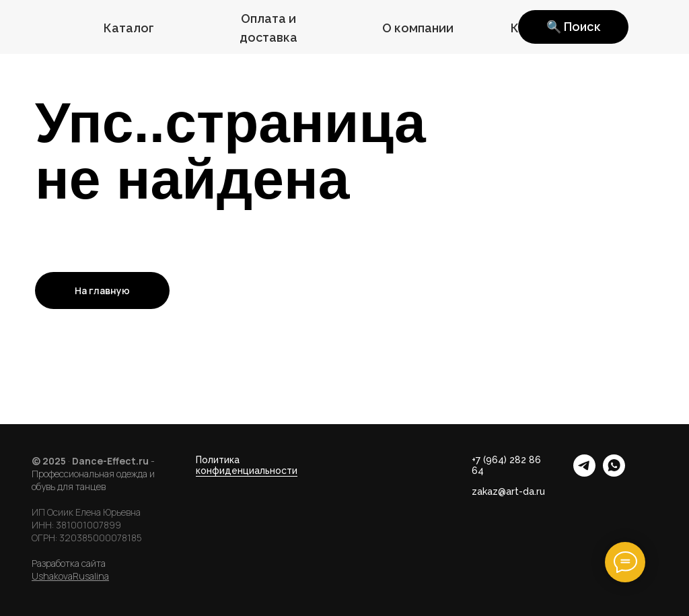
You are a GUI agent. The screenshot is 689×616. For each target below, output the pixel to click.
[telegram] (584, 473)
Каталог (129, 28)
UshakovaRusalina (70, 576)
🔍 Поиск (573, 26)
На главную (102, 290)
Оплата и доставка (268, 28)
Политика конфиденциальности (247, 465)
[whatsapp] (614, 473)
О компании (418, 28)
